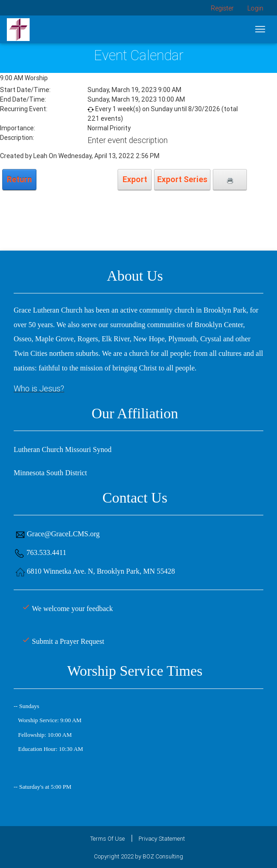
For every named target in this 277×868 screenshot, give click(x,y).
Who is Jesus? (39, 388)
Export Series (182, 179)
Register (222, 8)
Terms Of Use (108, 839)
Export (135, 179)
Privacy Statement (162, 839)
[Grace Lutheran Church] (18, 29)
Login (255, 8)
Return (19, 179)
